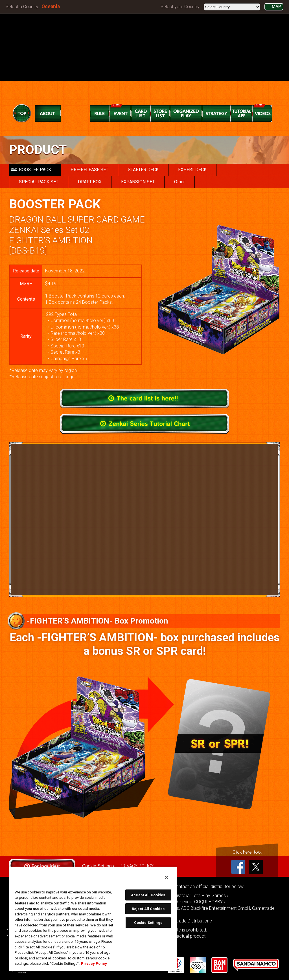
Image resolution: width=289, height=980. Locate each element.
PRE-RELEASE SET (89, 170)
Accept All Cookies (148, 895)
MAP (276, 7)
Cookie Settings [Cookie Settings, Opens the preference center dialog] (148, 923)
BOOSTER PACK (31, 170)
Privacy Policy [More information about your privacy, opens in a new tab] (94, 964)
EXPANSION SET (138, 182)
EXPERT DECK (192, 170)
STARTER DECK (143, 170)
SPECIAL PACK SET (39, 182)
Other (179, 182)
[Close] (167, 877)
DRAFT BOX (90, 182)
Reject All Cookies (148, 909)
